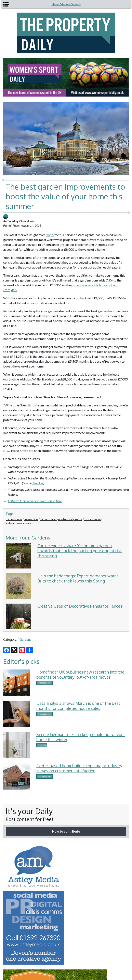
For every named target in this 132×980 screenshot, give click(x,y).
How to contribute (66, 831)
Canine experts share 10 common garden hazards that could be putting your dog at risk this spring (80, 551)
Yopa (50, 235)
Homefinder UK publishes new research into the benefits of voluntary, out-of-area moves (80, 674)
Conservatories (92, 519)
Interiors (42, 745)
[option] (66, 77)
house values (31, 519)
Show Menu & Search (66, 4)
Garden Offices (48, 519)
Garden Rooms (14, 519)
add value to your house (19, 523)
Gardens (25, 639)
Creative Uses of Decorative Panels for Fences (80, 606)
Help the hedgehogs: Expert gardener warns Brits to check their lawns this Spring (78, 578)
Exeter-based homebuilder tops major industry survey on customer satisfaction (79, 768)
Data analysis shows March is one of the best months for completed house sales (78, 706)
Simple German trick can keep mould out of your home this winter (81, 737)
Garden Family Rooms (70, 519)
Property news (45, 683)
